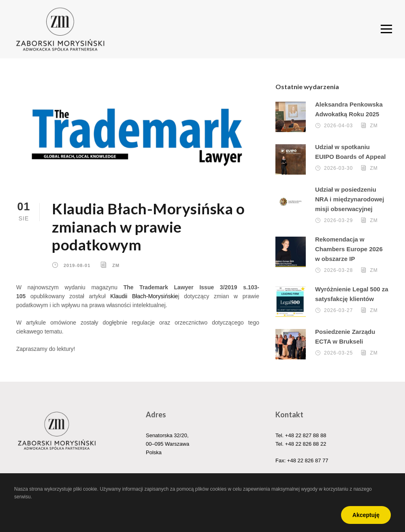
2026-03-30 (338, 168)
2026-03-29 (338, 220)
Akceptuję (366, 515)
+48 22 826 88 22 (306, 444)
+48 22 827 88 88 (306, 435)
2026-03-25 (338, 353)
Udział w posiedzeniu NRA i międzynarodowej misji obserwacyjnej (350, 199)
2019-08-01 (77, 265)
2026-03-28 (338, 270)
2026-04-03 (338, 126)
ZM (116, 265)
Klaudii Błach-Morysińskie (144, 296)
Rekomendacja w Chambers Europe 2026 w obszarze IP (349, 249)
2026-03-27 (338, 310)
